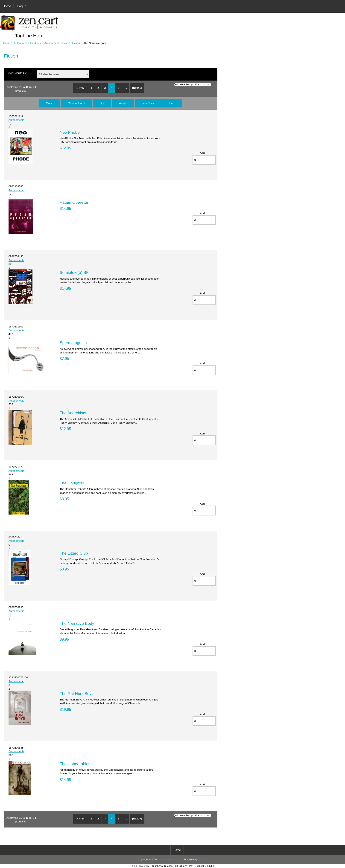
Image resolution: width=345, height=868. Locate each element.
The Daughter (72, 483)
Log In (22, 6)
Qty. (102, 103)
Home (7, 6)
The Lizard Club (74, 553)
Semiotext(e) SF (74, 272)
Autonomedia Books (56, 43)
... (126, 88)
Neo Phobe (70, 132)
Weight (123, 103)
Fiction (76, 43)
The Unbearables (75, 764)
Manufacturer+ (76, 103)
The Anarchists (73, 413)
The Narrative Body (77, 623)
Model (50, 103)
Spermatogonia (73, 343)
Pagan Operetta (74, 202)
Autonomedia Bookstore (170, 860)
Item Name (148, 103)
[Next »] (137, 88)
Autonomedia (16, 120)
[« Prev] (80, 88)
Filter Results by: (17, 73)
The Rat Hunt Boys (77, 694)
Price (172, 103)
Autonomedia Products (27, 43)
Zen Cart (202, 860)
